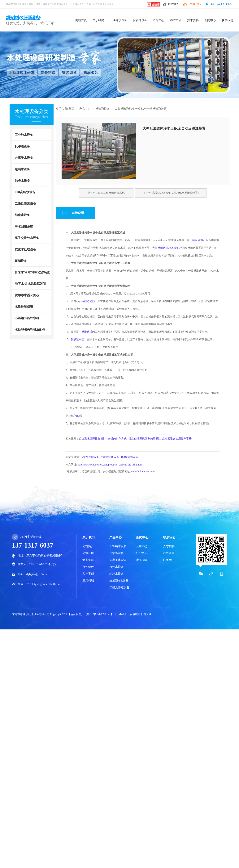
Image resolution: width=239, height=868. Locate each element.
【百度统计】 (135, 614)
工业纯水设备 (118, 20)
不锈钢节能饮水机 (27, 318)
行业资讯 (142, 553)
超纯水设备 (22, 169)
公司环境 (88, 553)
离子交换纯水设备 (27, 238)
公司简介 (88, 546)
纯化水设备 (22, 215)
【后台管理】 (76, 614)
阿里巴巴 (195, 4)
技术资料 (193, 20)
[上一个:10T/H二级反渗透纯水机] (106, 193)
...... (112, 594)
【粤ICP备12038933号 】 (99, 614)
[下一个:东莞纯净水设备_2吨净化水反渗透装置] (171, 193)
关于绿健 (98, 20)
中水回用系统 (24, 226)
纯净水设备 (22, 181)
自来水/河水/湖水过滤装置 (32, 272)
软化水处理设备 (25, 249)
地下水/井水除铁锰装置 (30, 284)
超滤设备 (21, 261)
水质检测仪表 (24, 307)
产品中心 (159, 20)
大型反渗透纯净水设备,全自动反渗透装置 (141, 109)
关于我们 (89, 537)
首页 (72, 109)
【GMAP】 (120, 614)
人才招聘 (169, 546)
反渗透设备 (140, 20)
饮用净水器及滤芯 (27, 295)
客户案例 (176, 20)
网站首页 (81, 20)
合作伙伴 (88, 567)
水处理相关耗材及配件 (30, 330)
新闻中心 (210, 20)
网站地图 (173, 4)
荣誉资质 (88, 560)
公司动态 (142, 546)
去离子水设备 (24, 158)
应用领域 (88, 581)
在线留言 (169, 553)
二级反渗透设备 (25, 204)
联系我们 (227, 20)
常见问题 (142, 560)
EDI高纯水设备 (25, 192)
